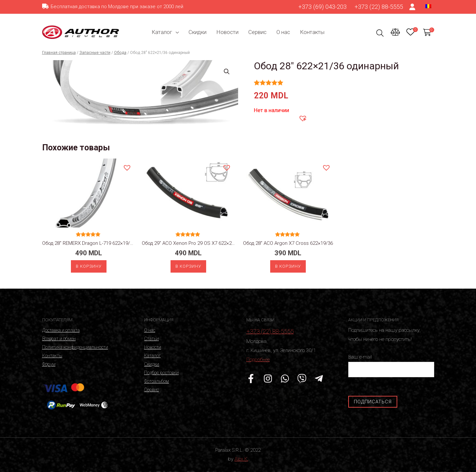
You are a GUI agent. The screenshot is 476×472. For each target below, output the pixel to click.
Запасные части (95, 53)
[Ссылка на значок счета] (413, 7)
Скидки (197, 32)
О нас (283, 32)
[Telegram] (319, 379)
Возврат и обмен (59, 339)
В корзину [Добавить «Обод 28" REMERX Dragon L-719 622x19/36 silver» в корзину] (89, 266)
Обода (120, 53)
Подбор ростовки (161, 373)
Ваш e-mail (391, 366)
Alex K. (241, 459)
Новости (227, 32)
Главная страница (59, 53)
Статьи (151, 339)
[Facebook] (251, 379)
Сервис (257, 32)
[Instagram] (268, 379)
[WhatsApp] (285, 379)
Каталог (162, 32)
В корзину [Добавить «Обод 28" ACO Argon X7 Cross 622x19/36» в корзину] (288, 266)
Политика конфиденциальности (75, 347)
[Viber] (302, 379)
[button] (303, 118)
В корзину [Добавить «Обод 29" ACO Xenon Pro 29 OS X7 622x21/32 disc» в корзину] (188, 266)
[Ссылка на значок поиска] (380, 33)
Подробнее (258, 360)
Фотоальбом (156, 381)
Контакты (312, 32)
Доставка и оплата (61, 330)
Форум (49, 364)
